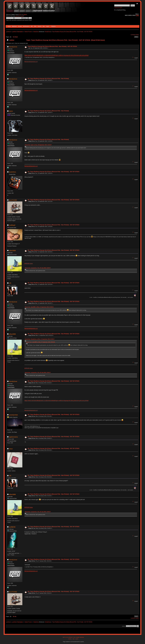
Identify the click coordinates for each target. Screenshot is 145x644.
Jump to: (124, 626)
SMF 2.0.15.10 (66, 637)
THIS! (137, 15)
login (20, 15)
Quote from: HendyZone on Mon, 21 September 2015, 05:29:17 (40, 339)
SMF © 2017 (73, 637)
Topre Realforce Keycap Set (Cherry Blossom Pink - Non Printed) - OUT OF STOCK (52, 46)
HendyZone (48, 32)
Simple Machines (80, 637)
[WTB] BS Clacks (29, 263)
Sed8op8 (12, 225)
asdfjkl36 (12, 527)
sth (10, 283)
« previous (133, 35)
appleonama (13, 437)
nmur (11, 449)
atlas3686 (12, 250)
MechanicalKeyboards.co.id (31, 62)
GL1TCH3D (13, 200)
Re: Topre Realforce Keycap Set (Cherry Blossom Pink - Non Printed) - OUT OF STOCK (54, 172)
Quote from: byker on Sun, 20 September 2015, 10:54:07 (38, 145)
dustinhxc (13, 172)
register (25, 15)
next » (138, 35)
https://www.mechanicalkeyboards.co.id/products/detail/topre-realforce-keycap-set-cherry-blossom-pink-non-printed (56, 55)
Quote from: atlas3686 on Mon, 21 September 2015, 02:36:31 (39, 307)
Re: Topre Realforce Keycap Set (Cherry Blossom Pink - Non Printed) (48, 79)
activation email (19, 16)
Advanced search (118, 8)
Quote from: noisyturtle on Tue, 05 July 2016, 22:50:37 (38, 268)
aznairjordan (13, 415)
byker (11, 111)
